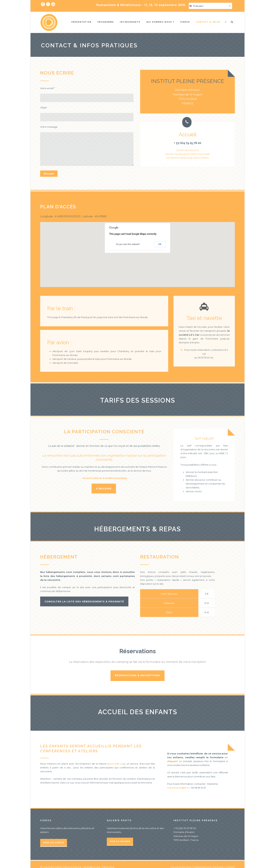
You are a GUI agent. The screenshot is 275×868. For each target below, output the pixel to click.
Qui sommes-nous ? (160, 22)
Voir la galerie (120, 841)
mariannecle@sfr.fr (178, 788)
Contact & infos (208, 22)
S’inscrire (104, 489)
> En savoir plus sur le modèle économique (104, 478)
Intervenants (130, 22)
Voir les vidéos (54, 843)
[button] (210, 6)
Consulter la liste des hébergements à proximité (84, 601)
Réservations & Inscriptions (137, 675)
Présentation (81, 22)
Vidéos (185, 22)
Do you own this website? (128, 244)
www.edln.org (116, 764)
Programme (106, 22)
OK (160, 244)
